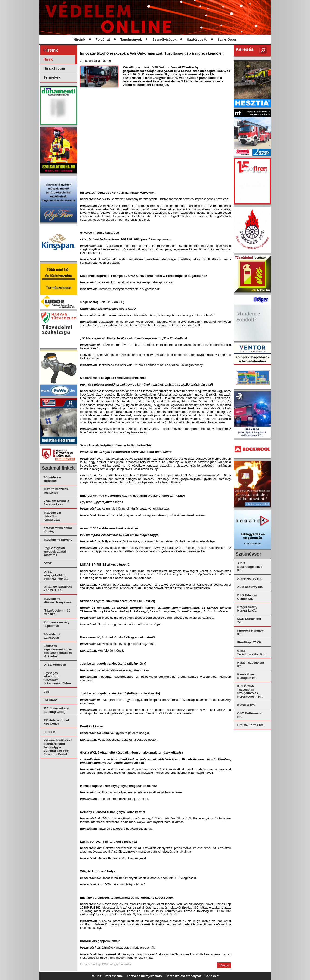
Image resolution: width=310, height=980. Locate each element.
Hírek (48, 59)
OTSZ (48, 563)
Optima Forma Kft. (251, 725)
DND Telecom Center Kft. (247, 597)
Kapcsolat (212, 976)
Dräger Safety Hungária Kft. (247, 609)
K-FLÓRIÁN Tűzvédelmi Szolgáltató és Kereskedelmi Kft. (250, 691)
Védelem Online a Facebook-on (56, 503)
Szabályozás (197, 40)
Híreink (79, 40)
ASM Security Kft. (250, 587)
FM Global (51, 700)
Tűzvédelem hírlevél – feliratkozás (52, 516)
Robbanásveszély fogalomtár (56, 624)
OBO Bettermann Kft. (250, 715)
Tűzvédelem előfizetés (52, 479)
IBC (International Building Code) (56, 710)
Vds (46, 692)
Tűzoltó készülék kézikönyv (56, 491)
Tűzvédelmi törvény (58, 540)
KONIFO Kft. (246, 705)
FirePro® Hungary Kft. (251, 632)
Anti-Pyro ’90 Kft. (250, 579)
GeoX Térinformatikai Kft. (251, 652)
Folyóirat (103, 40)
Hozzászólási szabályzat (183, 976)
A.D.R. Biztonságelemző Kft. (250, 567)
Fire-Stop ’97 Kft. (250, 642)
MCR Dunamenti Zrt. (249, 621)
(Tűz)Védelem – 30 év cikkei (57, 612)
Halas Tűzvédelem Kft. (251, 664)
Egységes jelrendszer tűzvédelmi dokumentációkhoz (58, 678)
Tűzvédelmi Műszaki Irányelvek (58, 600)
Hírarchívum (54, 68)
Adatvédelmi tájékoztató (144, 976)
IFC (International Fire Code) (56, 722)
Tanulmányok (131, 40)
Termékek (52, 77)
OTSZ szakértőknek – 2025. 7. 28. (58, 589)
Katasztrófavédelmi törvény (58, 530)
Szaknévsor (227, 40)
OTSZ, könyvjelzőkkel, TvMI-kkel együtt (56, 575)
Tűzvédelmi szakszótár (52, 636)
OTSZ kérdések (55, 665)
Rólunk (96, 976)
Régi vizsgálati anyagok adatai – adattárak (56, 552)
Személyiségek (164, 40)
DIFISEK (50, 732)
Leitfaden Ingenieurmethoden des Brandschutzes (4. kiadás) (58, 651)
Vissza (224, 965)
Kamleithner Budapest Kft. (247, 676)
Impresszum (114, 976)
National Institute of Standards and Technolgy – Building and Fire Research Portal (58, 747)
